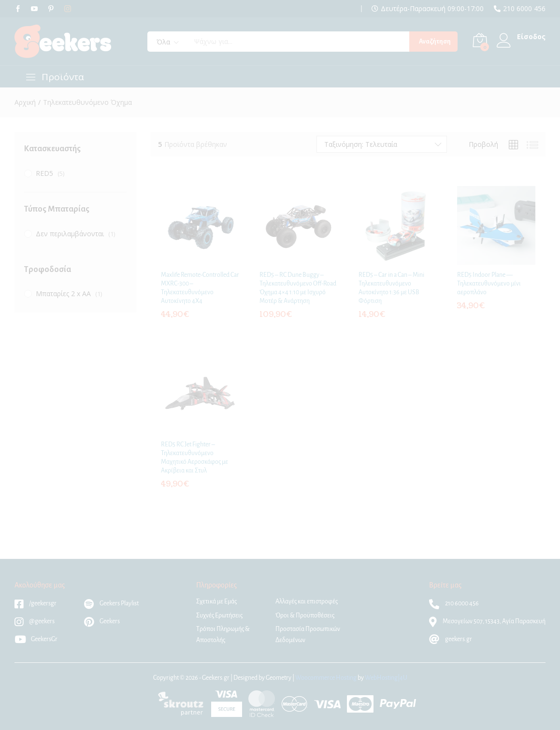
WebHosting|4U (386, 678)
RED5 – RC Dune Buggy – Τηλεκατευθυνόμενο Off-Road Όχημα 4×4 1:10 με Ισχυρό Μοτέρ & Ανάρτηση (298, 288)
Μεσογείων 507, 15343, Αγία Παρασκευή (487, 621)
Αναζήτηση (435, 42)
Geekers (102, 621)
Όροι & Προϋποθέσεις (305, 615)
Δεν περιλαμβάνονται (70, 234)
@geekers (35, 621)
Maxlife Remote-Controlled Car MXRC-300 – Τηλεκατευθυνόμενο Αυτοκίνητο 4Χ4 (200, 288)
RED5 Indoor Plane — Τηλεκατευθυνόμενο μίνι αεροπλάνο (489, 284)
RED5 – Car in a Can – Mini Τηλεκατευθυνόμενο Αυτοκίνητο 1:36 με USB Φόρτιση (391, 288)
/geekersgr (36, 603)
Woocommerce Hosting (326, 678)
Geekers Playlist (111, 603)
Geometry (279, 678)
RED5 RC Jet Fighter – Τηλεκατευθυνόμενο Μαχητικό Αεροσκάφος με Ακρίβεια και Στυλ (194, 458)
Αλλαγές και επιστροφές (307, 601)
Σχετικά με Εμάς (216, 601)
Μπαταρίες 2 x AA (63, 293)
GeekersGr (36, 639)
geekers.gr (451, 639)
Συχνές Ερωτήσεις (219, 615)
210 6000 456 (524, 9)
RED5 (44, 173)
